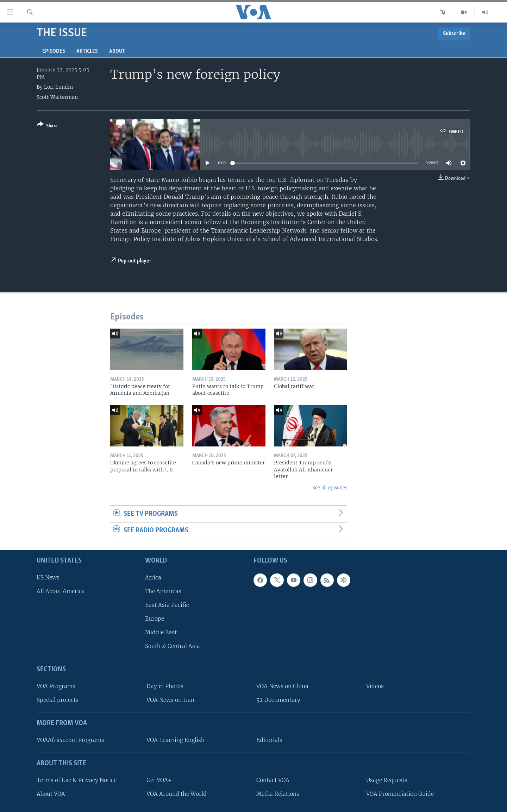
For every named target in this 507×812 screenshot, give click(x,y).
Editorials (269, 740)
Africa (153, 578)
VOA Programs (56, 687)
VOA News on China (282, 687)
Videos (375, 687)
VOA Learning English (176, 740)
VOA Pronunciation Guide (400, 794)
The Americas (163, 591)
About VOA (51, 794)
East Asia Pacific (167, 605)
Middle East (161, 633)
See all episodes (330, 488)
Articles (87, 51)
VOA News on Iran (170, 700)
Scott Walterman (57, 97)
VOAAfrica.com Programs (70, 740)
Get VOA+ (159, 780)
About (117, 51)
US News (48, 578)
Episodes (54, 51)
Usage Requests (387, 780)
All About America (61, 591)
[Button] (47, 126)
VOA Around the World (177, 794)
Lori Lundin (58, 87)
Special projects (58, 700)
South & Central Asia (173, 646)
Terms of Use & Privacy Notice (77, 780)
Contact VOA (273, 780)
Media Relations (278, 794)
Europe (155, 619)
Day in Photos (165, 687)
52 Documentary (278, 700)
